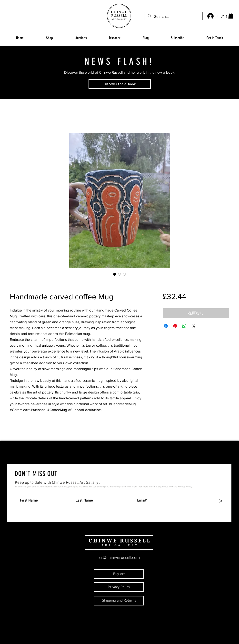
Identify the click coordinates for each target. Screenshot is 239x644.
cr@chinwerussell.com (119, 558)
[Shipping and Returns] (119, 601)
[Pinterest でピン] (175, 326)
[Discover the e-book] (120, 84)
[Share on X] (194, 326)
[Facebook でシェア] (166, 326)
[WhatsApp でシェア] (184, 326)
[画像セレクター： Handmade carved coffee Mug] (115, 274)
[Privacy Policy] (119, 587)
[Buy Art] (119, 574)
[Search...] (173, 17)
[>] (221, 501)
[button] (231, 16)
